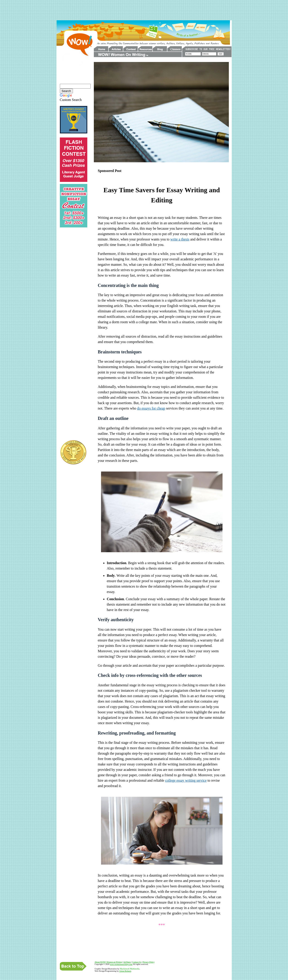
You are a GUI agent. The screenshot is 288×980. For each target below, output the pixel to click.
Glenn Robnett (125, 971)
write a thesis (180, 239)
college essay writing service (186, 780)
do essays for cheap (151, 408)
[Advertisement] (144, 10)
